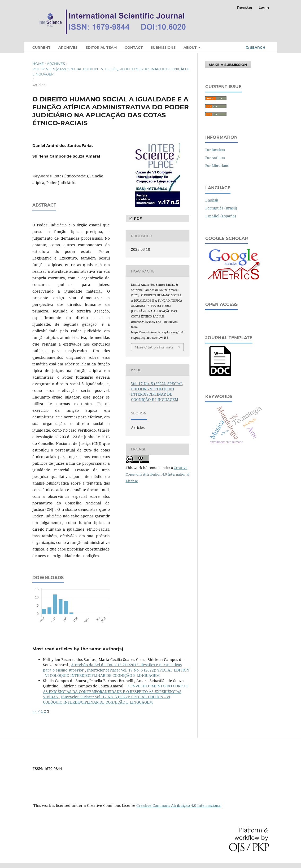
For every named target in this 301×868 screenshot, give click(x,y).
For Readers (215, 150)
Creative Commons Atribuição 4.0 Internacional (179, 805)
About (191, 47)
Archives (68, 47)
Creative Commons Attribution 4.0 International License (158, 474)
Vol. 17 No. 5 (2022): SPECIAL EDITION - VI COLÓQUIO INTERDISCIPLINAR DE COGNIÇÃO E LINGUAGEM (111, 71)
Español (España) (221, 216)
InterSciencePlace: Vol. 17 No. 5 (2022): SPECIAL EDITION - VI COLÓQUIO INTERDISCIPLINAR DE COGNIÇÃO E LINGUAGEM (116, 673)
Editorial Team (101, 47)
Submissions (163, 47)
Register (245, 7)
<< (34, 711)
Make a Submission (228, 65)
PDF (137, 218)
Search (256, 47)
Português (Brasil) (221, 208)
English (212, 200)
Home (38, 64)
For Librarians (217, 165)
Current (41, 47)
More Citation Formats (154, 347)
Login (264, 7)
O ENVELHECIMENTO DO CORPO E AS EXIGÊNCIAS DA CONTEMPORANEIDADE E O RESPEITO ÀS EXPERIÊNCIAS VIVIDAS (116, 691)
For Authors (215, 158)
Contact (134, 47)
